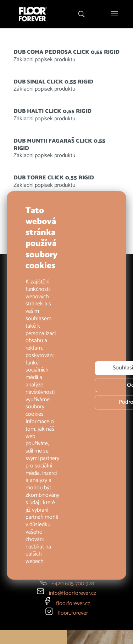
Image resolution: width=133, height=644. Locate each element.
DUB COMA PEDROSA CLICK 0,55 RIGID (66, 52)
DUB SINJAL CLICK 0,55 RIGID (53, 82)
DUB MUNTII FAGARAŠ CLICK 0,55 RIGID (59, 145)
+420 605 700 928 (73, 584)
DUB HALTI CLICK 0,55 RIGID (52, 111)
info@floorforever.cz (73, 593)
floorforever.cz (73, 603)
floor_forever (73, 613)
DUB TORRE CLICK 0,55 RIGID (54, 178)
